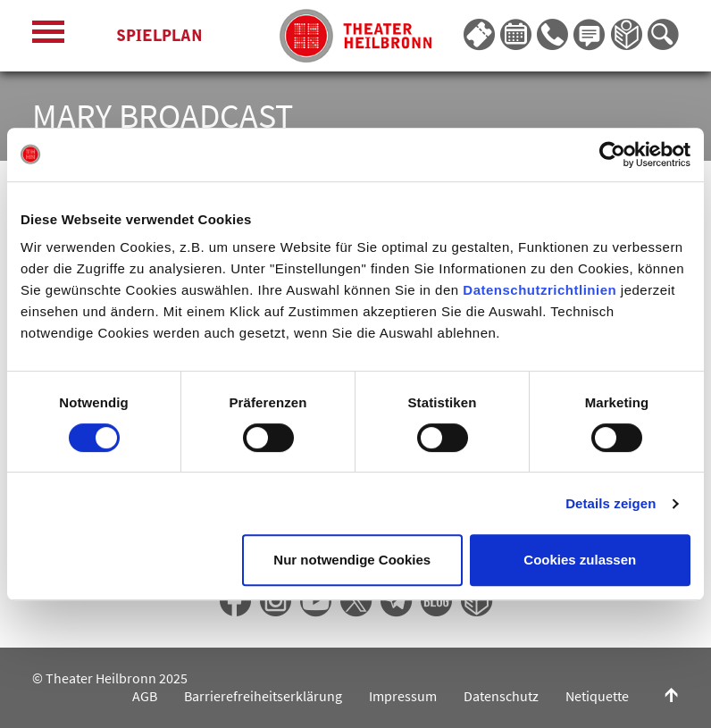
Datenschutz (501, 696)
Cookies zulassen (580, 560)
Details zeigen (611, 503)
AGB (145, 696)
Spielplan (159, 36)
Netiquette (597, 696)
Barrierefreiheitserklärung (263, 696)
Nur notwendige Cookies (352, 560)
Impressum (403, 696)
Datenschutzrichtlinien (540, 290)
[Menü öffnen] (48, 36)
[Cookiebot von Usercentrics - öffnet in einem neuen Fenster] (612, 155)
